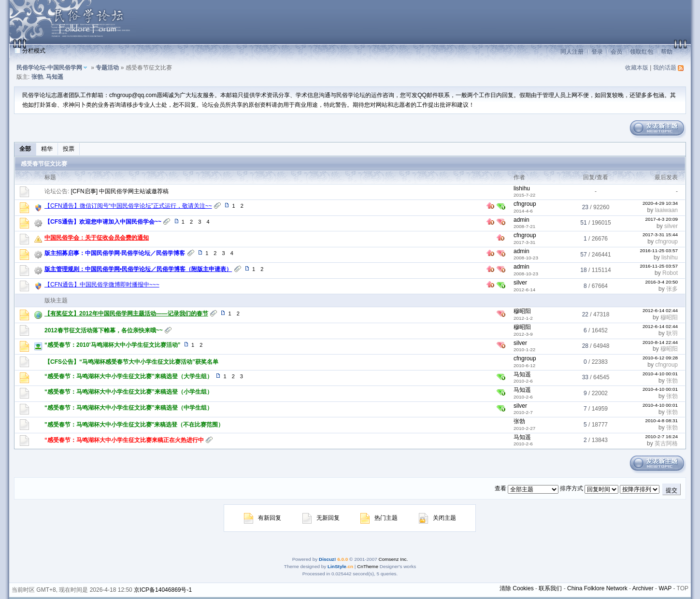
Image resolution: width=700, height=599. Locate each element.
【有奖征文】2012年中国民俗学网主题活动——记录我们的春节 (126, 314)
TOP (683, 588)
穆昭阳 (522, 311)
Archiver (643, 588)
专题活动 (107, 68)
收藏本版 (637, 68)
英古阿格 (666, 443)
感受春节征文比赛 (44, 164)
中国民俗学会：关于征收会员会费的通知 (97, 238)
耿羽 (672, 333)
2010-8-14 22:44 (660, 342)
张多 (672, 289)
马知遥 (55, 77)
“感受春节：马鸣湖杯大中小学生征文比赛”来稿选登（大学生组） (129, 376)
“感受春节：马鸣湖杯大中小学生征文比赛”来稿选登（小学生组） (129, 392)
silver (671, 226)
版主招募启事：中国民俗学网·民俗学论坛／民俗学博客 (115, 253)
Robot (670, 273)
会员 (616, 52)
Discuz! (327, 559)
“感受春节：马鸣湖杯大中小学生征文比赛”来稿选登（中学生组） (129, 408)
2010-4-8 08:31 (661, 421)
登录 (597, 52)
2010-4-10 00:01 (660, 374)
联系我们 (550, 588)
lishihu (522, 188)
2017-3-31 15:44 (660, 235)
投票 (69, 149)
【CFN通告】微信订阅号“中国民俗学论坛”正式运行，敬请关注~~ (128, 206)
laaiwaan (666, 210)
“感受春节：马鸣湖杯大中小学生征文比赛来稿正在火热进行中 (124, 440)
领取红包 (642, 52)
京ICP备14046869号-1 (163, 590)
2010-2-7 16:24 (661, 436)
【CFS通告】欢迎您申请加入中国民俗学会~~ (103, 222)
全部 (25, 149)
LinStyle (337, 566)
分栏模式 (34, 51)
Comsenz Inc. (393, 559)
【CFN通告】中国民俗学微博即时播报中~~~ (102, 285)
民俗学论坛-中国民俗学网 (49, 68)
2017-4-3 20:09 (661, 219)
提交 (671, 490)
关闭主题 (437, 518)
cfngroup (525, 204)
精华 (47, 149)
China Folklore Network (597, 588)
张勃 (37, 77)
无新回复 (321, 518)
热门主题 (379, 518)
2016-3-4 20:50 (661, 282)
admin (521, 220)
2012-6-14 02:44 (660, 310)
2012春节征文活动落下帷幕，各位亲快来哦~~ (104, 330)
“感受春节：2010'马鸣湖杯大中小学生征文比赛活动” (113, 345)
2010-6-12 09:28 (660, 358)
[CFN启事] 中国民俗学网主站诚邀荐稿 (120, 191)
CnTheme (368, 566)
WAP (665, 588)
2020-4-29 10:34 (660, 203)
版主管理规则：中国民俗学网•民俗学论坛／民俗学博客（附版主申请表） (138, 269)
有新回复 (263, 518)
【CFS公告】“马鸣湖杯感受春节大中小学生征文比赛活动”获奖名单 (131, 362)
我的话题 (665, 68)
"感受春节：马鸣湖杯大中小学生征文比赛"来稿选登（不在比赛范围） (134, 425)
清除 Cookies (517, 588)
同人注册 (572, 52)
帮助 (667, 52)
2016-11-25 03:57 (659, 250)
